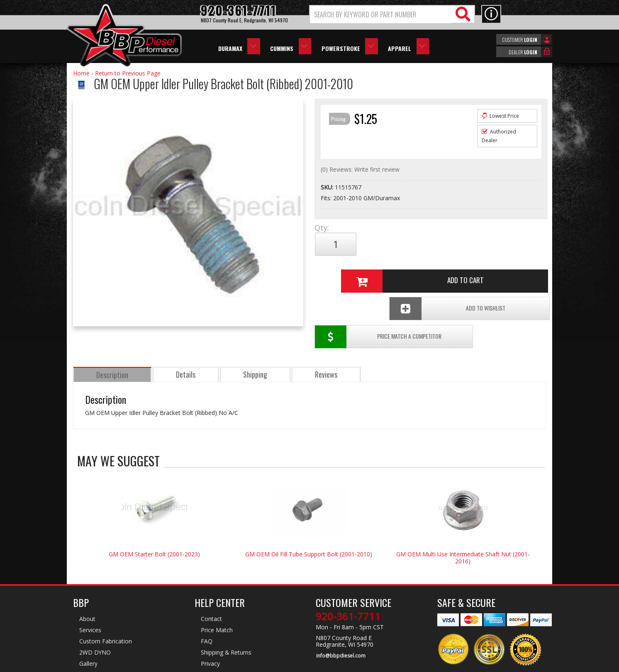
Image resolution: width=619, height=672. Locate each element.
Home (81, 73)
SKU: (328, 187)
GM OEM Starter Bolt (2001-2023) (154, 524)
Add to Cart (428, 244)
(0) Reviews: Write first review (360, 169)
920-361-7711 (348, 586)
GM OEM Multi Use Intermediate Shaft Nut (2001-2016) (463, 527)
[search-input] (381, 15)
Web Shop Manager (384, 665)
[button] (392, 14)
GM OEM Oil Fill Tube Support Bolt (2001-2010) (309, 524)
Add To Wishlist (483, 272)
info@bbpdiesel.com (340, 625)
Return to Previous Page (128, 73)
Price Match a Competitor (363, 272)
